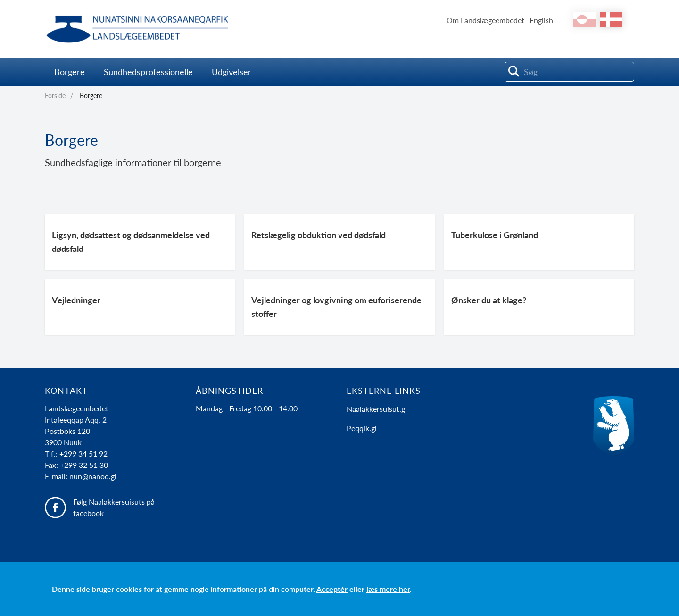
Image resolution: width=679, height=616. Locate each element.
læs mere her (388, 589)
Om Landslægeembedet (485, 20)
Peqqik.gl (362, 428)
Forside (55, 96)
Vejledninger (76, 300)
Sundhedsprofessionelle (148, 72)
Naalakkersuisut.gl (377, 409)
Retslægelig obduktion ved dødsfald (319, 235)
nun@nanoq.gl (93, 476)
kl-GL (584, 19)
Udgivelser (232, 72)
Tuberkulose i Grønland (495, 235)
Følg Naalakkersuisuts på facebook (114, 507)
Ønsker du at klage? (489, 300)
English (541, 20)
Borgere (70, 72)
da (611, 19)
